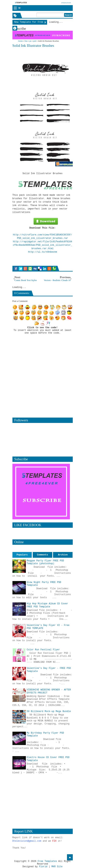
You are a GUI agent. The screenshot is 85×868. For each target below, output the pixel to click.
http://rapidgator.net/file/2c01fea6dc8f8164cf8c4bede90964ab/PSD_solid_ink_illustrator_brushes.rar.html (42, 245)
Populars (22, 555)
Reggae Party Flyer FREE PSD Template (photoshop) (45, 562)
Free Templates (47, 861)
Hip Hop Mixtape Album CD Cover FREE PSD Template (47, 605)
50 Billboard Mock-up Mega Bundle (49, 711)
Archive (63, 555)
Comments (42, 555)
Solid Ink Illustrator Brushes (33, 46)
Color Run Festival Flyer (43, 650)
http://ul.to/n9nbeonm (42, 252)
